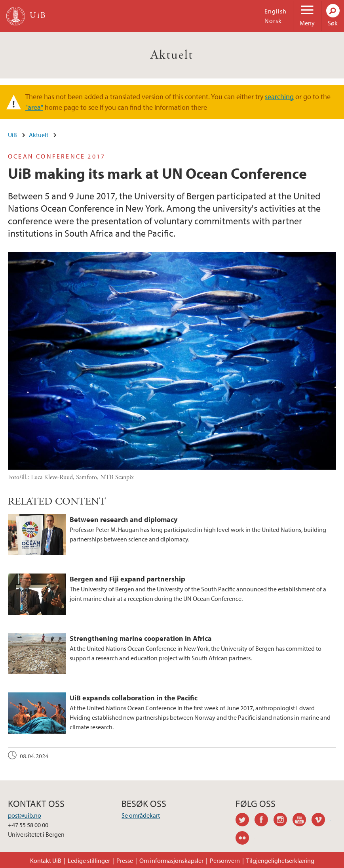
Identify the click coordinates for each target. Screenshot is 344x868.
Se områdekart (141, 815)
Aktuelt (172, 55)
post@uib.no (25, 815)
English (276, 11)
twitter (245, 821)
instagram (283, 821)
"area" (34, 107)
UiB (12, 135)
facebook (264, 821)
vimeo (321, 821)
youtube (302, 821)
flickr (245, 839)
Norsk (273, 21)
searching (279, 97)
